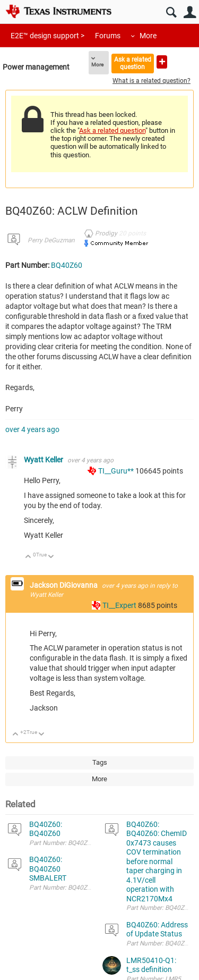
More (148, 36)
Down (51, 557)
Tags (100, 762)
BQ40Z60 (67, 265)
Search (171, 12)
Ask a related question (133, 63)
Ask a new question (162, 62)
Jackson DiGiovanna (64, 585)
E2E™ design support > (47, 36)
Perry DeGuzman (51, 240)
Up (28, 557)
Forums (108, 36)
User (190, 12)
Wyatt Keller (44, 460)
